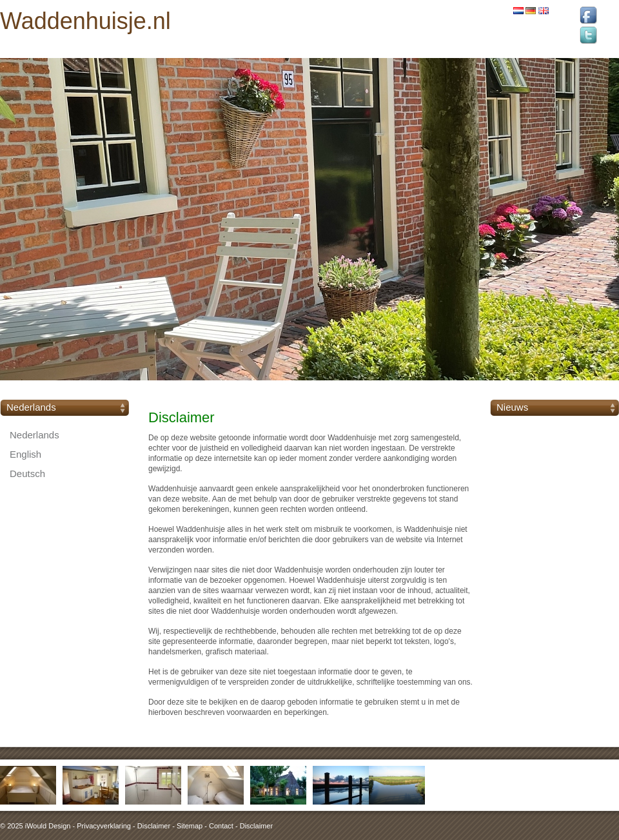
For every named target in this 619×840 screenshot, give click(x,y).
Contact (221, 826)
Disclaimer (154, 826)
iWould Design (48, 826)
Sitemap (190, 826)
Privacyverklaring (104, 826)
